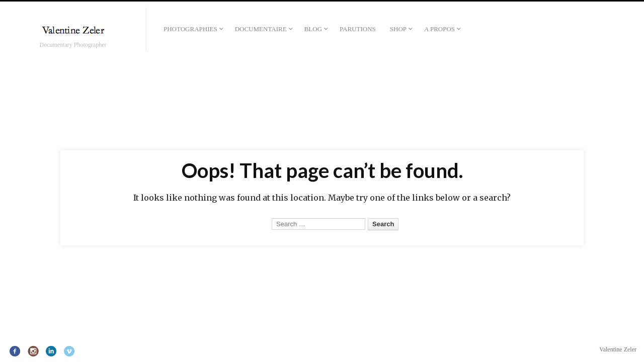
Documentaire (261, 29)
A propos (439, 29)
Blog (313, 29)
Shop (398, 29)
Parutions (358, 29)
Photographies (190, 29)
